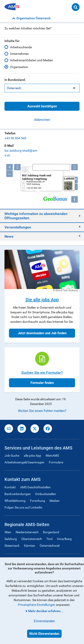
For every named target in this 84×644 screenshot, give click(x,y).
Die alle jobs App (42, 300)
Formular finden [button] (42, 383)
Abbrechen (42, 120)
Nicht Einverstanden (44, 634)
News (9, 236)
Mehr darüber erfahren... (46, 611)
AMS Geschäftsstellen (35, 487)
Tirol (49, 539)
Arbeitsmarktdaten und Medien (32, 60)
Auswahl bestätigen (42, 106)
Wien (8, 532)
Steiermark (12, 546)
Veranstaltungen (18, 227)
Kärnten (30, 546)
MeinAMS (52, 456)
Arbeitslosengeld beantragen (24, 462)
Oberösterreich (32, 539)
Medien (55, 501)
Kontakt (10, 487)
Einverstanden (44, 621)
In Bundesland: (15, 80)
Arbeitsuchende (21, 47)
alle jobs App (32, 456)
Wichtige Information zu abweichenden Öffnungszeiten (36, 216)
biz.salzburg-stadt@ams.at (21, 153)
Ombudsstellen (46, 494)
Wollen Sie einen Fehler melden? (42, 411)
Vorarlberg (64, 539)
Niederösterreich (27, 532)
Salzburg (11, 539)
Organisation (19, 67)
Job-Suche (12, 456)
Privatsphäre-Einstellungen (37, 605)
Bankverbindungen (18, 494)
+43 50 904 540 (15, 138)
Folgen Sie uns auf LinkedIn (23, 507)
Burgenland (51, 532)
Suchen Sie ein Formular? (42, 373)
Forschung (38, 501)
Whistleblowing (15, 501)
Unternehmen (19, 54)
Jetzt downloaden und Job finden (42, 333)
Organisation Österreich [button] (31, 18)
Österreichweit (50, 546)
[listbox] (42, 88)
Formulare (56, 462)
